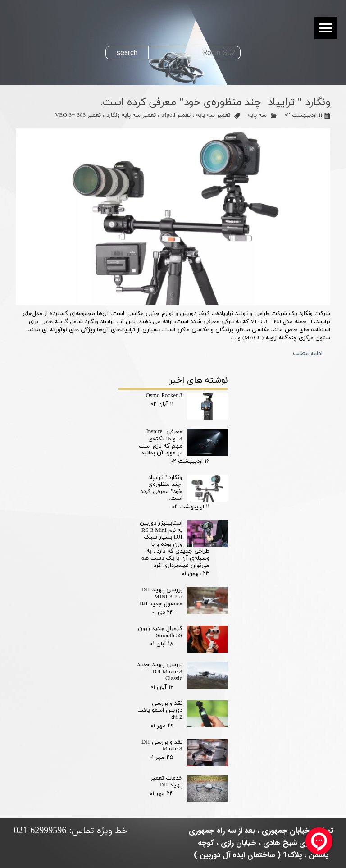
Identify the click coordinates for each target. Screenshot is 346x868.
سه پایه (257, 115)
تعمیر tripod (176, 115)
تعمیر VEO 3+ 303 (78, 115)
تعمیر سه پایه (213, 115)
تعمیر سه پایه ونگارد (131, 115)
